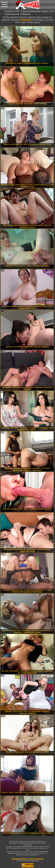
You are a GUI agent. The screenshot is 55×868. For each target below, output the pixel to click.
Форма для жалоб (36, 859)
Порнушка (26, 20)
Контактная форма (19, 859)
